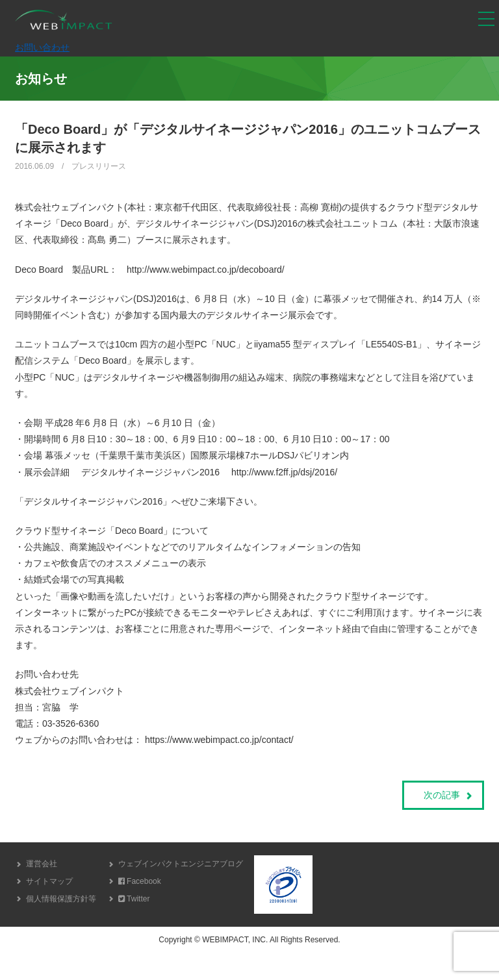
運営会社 (42, 864)
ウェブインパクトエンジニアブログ (181, 864)
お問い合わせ (42, 47)
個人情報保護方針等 (61, 899)
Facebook (140, 881)
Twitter (134, 899)
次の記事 (442, 795)
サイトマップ (49, 881)
